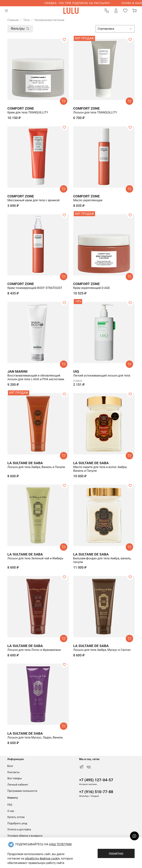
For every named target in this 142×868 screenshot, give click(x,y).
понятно (116, 853)
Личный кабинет (18, 785)
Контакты (13, 772)
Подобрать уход (17, 823)
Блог (10, 766)
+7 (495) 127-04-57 (96, 780)
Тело (26, 20)
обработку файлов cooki (42, 858)
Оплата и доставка (19, 830)
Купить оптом (16, 817)
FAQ (10, 805)
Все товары (15, 778)
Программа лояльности (22, 791)
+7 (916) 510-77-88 (96, 792)
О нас (11, 811)
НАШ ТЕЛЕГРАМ (60, 844)
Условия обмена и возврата (25, 836)
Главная (13, 20)
